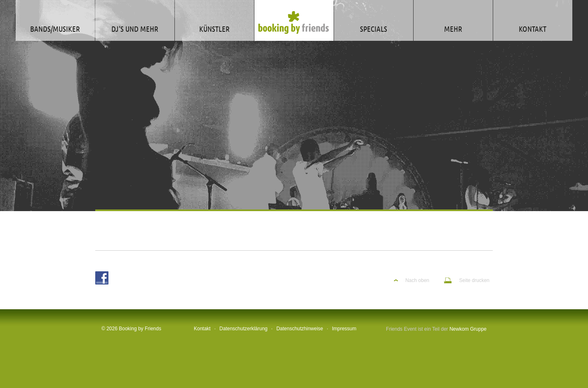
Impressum (344, 329)
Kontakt (202, 329)
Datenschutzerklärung (243, 329)
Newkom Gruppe (468, 329)
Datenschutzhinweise (300, 329)
